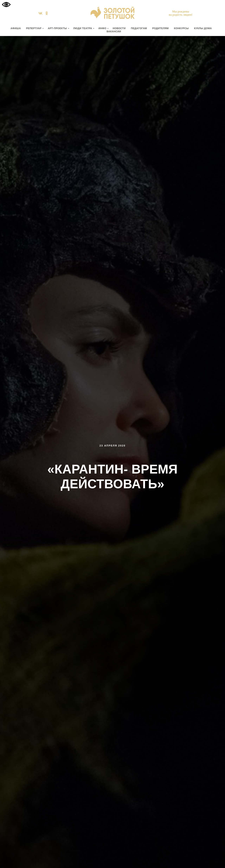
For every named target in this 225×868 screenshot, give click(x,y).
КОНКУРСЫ (181, 28)
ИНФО (102, 28)
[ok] (47, 14)
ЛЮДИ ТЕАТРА (83, 28)
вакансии (114, 31)
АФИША (16, 28)
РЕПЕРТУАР (34, 28)
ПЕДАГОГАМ (139, 28)
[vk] (41, 14)
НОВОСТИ (119, 28)
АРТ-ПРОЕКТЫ (57, 28)
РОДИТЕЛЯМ (160, 28)
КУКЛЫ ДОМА (203, 28)
